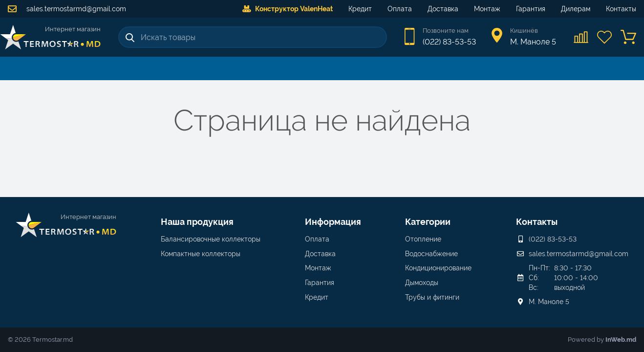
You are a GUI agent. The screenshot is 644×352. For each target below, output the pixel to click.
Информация (333, 222)
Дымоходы (422, 283)
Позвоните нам (446, 31)
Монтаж (487, 9)
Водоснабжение (431, 254)
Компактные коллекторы (201, 254)
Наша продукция (197, 222)
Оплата (400, 9)
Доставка (443, 9)
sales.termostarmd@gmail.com (67, 9)
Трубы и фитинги (432, 297)
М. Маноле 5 (549, 302)
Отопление (423, 239)
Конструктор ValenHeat (288, 9)
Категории (428, 222)
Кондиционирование (438, 268)
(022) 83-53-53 (449, 42)
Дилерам (576, 9)
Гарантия (531, 9)
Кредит (360, 9)
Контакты (621, 9)
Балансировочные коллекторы (211, 239)
